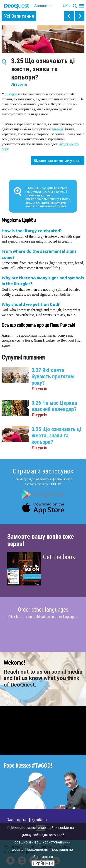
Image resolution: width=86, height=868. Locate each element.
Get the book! (60, 557)
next (80, 16)
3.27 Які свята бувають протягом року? (53, 377)
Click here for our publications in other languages (43, 617)
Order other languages (43, 610)
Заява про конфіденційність (28, 820)
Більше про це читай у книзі (58, 161)
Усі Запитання (19, 16)
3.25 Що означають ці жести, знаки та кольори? (56, 436)
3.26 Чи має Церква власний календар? (54, 406)
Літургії (11, 94)
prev (69, 16)
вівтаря (58, 129)
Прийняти (43, 863)
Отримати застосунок (43, 471)
